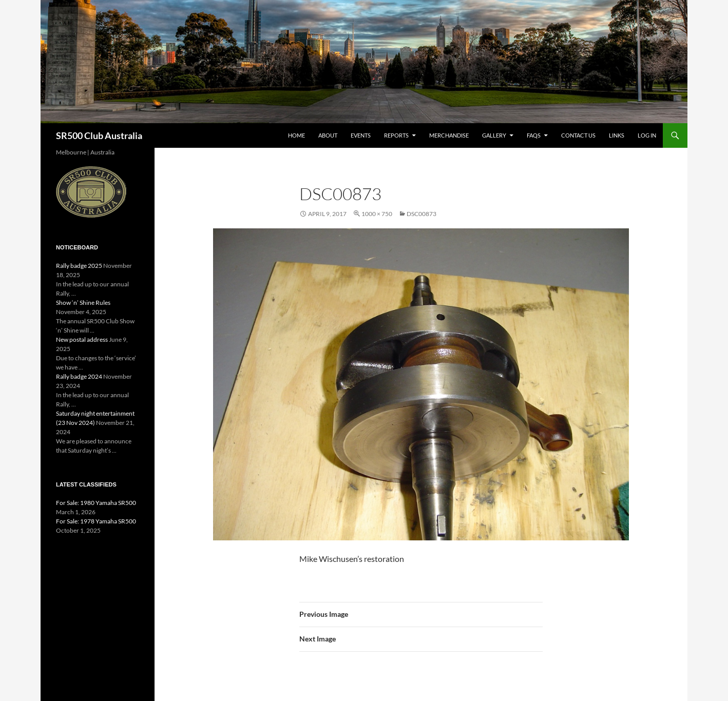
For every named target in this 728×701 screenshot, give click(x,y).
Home (296, 135)
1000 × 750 (377, 214)
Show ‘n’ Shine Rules (83, 303)
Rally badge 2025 (79, 266)
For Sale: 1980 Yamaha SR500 (96, 503)
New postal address (82, 339)
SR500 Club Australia (99, 135)
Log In (647, 135)
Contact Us (578, 135)
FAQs (534, 135)
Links (617, 135)
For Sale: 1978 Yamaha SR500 (96, 521)
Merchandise (449, 135)
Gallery (494, 135)
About (328, 135)
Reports (396, 135)
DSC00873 (422, 214)
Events (361, 135)
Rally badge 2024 (79, 376)
